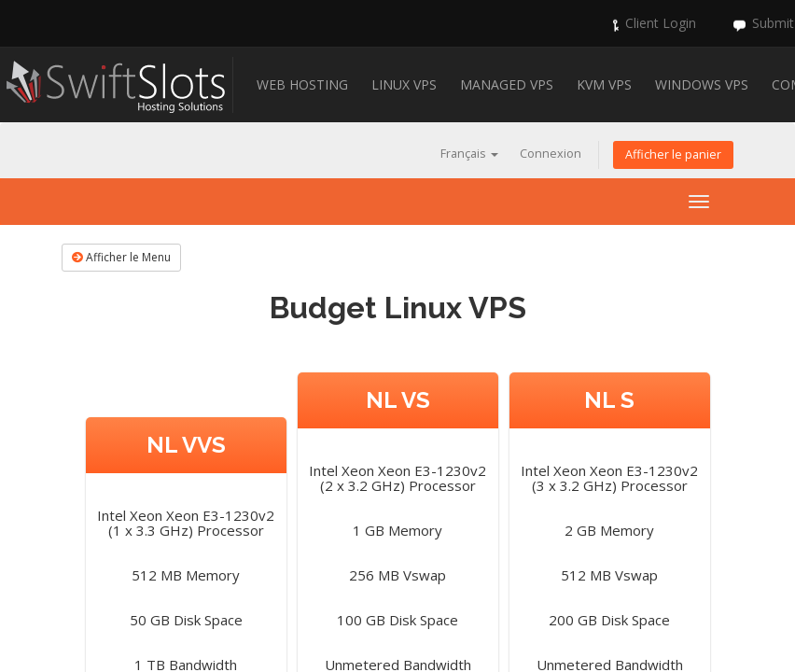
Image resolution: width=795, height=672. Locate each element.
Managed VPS (507, 84)
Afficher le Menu (121, 257)
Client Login (661, 23)
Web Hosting (302, 84)
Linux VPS (404, 84)
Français (469, 154)
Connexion (551, 154)
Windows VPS (702, 84)
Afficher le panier (673, 154)
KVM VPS (604, 84)
